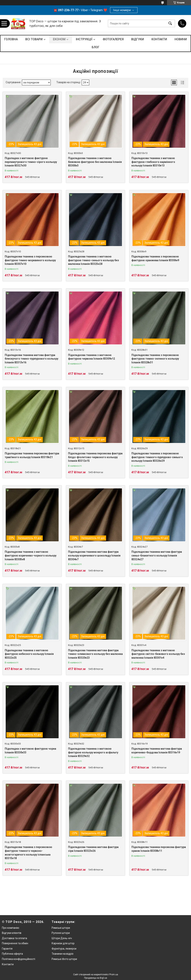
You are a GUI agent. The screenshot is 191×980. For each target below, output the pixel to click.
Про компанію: (11, 928)
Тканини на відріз (63, 954)
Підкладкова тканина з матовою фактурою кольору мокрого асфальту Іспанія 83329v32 (93, 752)
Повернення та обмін (15, 943)
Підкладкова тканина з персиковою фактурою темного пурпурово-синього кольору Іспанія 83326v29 (157, 457)
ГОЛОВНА (11, 39)
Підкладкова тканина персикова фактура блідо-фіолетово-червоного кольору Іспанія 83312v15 (95, 457)
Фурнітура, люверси (64, 949)
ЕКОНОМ (59, 39)
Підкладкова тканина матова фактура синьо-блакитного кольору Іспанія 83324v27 (157, 555)
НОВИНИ (181, 39)
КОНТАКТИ (159, 39)
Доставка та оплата (14, 938)
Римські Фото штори (64, 959)
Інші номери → (124, 10)
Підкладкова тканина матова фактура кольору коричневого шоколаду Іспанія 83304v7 (94, 555)
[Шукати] (170, 24)
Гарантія (7, 949)
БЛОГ (96, 47)
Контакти (8, 964)
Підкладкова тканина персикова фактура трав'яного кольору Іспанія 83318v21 (32, 455)
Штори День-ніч (62, 938)
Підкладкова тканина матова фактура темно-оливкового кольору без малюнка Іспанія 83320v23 (95, 654)
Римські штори (61, 928)
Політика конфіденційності (19, 959)
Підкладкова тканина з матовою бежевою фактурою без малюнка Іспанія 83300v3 (95, 162)
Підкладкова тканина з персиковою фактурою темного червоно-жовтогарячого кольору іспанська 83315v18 (28, 853)
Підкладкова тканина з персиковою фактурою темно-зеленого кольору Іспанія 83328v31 (155, 359)
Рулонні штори (61, 933)
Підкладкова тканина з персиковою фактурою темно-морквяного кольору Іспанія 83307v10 (30, 260)
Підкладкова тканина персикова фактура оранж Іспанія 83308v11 (159, 849)
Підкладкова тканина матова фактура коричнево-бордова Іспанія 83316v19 (157, 751)
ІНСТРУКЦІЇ (84, 39)
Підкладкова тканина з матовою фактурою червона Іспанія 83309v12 (92, 357)
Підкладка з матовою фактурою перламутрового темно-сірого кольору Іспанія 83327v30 (31, 162)
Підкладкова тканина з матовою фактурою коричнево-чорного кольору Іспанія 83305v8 (31, 555)
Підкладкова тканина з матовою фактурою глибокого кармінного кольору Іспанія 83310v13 (153, 162)
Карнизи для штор (63, 943)
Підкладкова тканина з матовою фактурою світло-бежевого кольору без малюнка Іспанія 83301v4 (158, 654)
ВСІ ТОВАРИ (34, 39)
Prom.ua (114, 975)
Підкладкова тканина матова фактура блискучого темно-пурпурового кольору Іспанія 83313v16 (31, 359)
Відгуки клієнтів (12, 933)
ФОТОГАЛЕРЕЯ (113, 39)
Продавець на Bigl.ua (96, 978)
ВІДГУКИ (138, 39)
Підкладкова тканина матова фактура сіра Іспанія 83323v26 (93, 849)
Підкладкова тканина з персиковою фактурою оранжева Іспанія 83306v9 (155, 258)
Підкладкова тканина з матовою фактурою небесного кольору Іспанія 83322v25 (29, 654)
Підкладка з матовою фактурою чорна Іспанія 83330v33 (30, 751)
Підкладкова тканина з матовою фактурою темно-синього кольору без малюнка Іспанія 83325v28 (94, 260)
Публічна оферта (12, 954)
